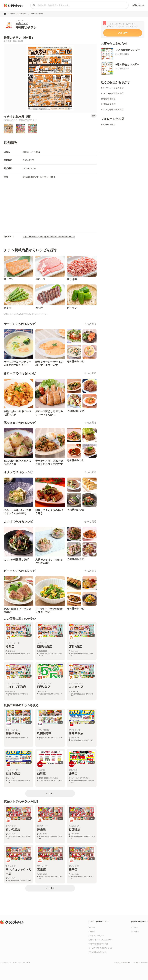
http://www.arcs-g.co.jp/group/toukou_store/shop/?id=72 (49, 237)
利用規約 (92, 931)
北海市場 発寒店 (108, 104)
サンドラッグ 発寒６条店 (112, 88)
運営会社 (92, 927)
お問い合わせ (138, 5)
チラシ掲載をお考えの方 (97, 952)
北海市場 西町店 (108, 99)
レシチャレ (135, 931)
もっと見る (90, 324)
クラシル (134, 927)
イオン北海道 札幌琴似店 (112, 110)
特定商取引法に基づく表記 (98, 944)
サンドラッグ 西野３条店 (112, 93)
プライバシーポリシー (97, 936)
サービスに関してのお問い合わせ (101, 948)
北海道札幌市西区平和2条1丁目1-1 (39, 177)
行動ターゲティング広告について (101, 940)
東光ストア (22, 24)
